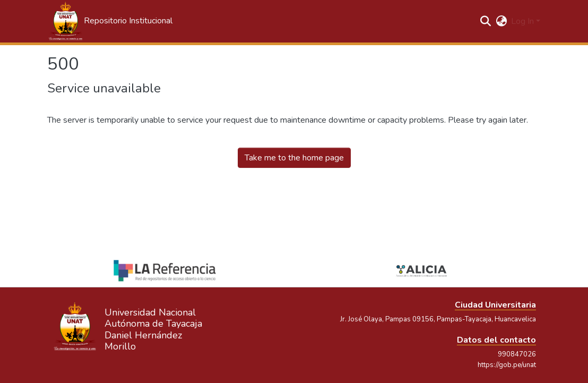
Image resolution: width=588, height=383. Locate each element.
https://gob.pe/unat (507, 365)
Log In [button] (524, 21)
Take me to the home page (294, 158)
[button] (110, 21)
